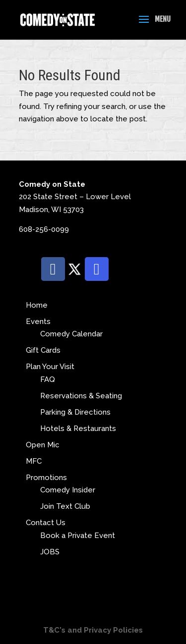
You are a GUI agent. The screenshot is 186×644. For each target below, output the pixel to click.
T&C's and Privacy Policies (93, 630)
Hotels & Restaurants (78, 429)
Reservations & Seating (81, 396)
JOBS (50, 552)
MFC (34, 461)
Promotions (46, 478)
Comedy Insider (68, 490)
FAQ (48, 379)
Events (38, 322)
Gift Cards (43, 350)
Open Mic (43, 445)
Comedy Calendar (71, 334)
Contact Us (46, 523)
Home (37, 305)
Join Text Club (65, 506)
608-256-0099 (44, 229)
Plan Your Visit (50, 367)
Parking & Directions (75, 412)
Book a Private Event (78, 536)
